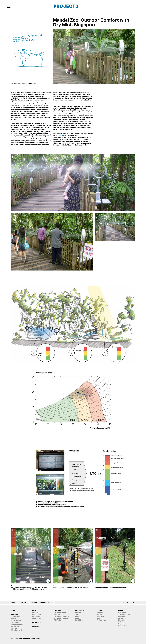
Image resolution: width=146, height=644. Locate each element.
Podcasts (79, 612)
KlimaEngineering (17, 630)
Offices (99, 610)
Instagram (122, 618)
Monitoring (15, 626)
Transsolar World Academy (60, 613)
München (100, 614)
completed (36, 616)
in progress (36, 614)
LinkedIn (121, 620)
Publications (80, 610)
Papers (78, 616)
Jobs (99, 618)
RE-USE (13, 618)
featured (35, 612)
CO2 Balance (15, 616)
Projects (66, 6)
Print (77, 618)
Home (13, 603)
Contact (121, 610)
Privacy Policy (123, 626)
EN (123, 603)
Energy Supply (16, 622)
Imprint (121, 624)
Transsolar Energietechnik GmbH (28, 639)
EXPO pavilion (63, 135)
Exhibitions (79, 620)
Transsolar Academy (61, 616)
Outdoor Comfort (17, 624)
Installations (37, 622)
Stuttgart (100, 612)
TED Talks (57, 620)
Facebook (122, 616)
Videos (78, 614)
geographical (37, 618)
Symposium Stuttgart (62, 618)
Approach (14, 615)
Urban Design (16, 620)
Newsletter (122, 612)
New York (100, 616)
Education (57, 610)
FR (133, 603)
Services (35, 626)
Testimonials (101, 620)
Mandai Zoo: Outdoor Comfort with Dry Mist (44, 603)
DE (128, 603)
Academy (14, 628)
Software (122, 622)
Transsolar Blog (124, 614)
